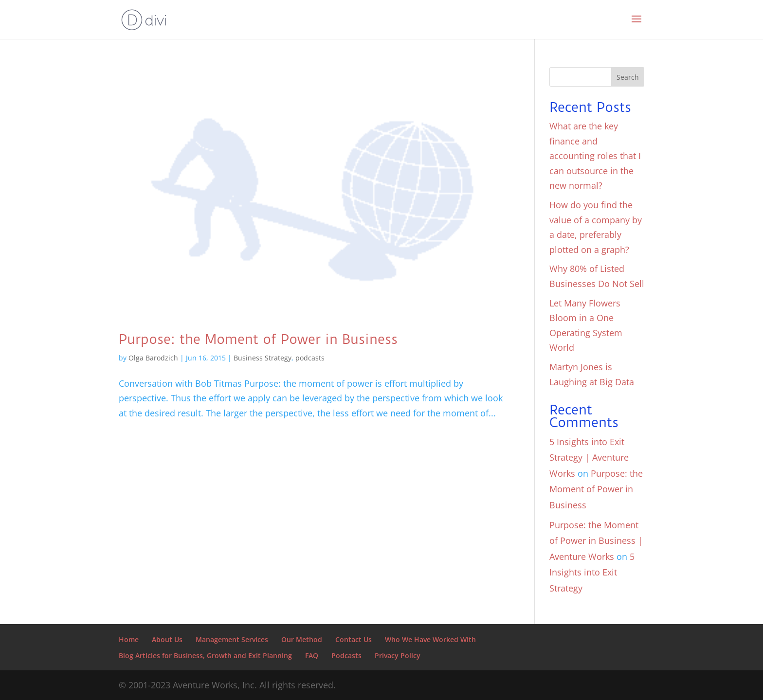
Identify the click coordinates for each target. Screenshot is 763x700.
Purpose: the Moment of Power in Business (258, 339)
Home (129, 639)
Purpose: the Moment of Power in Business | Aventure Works (596, 541)
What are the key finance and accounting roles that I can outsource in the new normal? (595, 156)
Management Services (232, 639)
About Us (167, 639)
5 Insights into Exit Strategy (592, 572)
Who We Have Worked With (430, 639)
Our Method (302, 639)
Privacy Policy (398, 655)
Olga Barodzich (153, 358)
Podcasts (346, 655)
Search (628, 77)
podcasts (310, 358)
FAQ (312, 655)
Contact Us (354, 639)
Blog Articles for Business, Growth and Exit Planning (205, 655)
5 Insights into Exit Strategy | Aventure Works (589, 458)
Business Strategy (263, 358)
